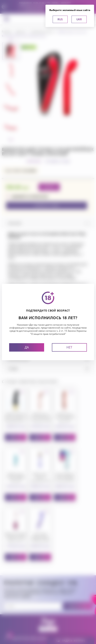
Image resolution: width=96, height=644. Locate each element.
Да (27, 347)
